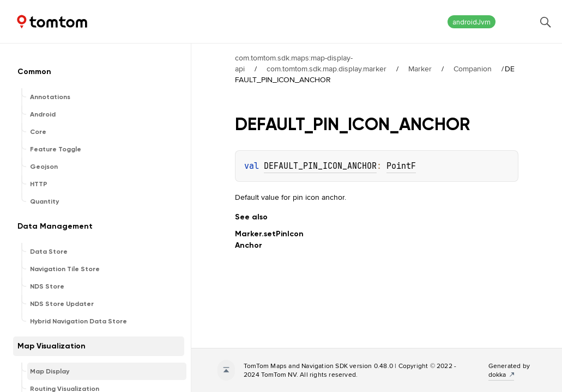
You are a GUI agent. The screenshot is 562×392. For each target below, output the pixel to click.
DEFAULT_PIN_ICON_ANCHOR (320, 166)
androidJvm (472, 22)
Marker (420, 69)
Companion (473, 69)
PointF (401, 166)
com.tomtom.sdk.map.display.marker (327, 69)
